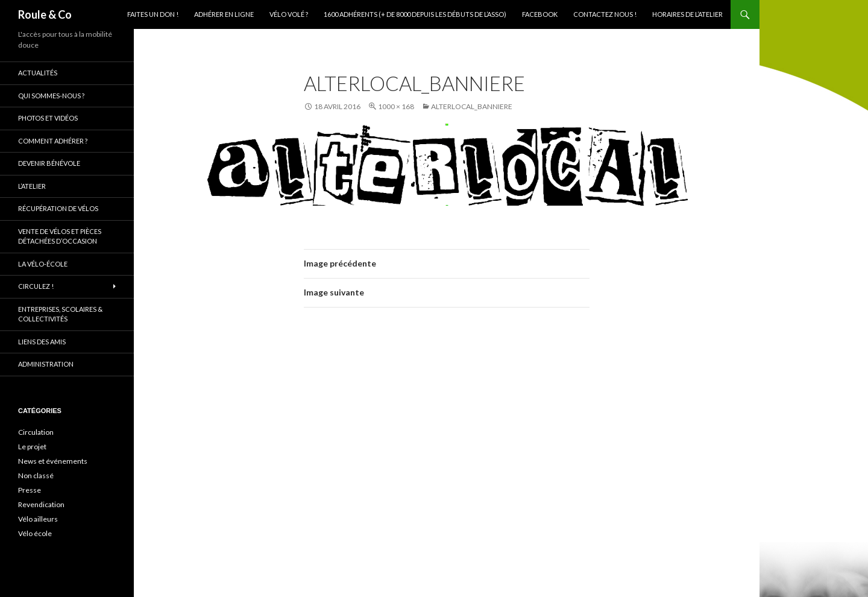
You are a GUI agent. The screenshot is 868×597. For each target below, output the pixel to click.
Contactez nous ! (605, 14)
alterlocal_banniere (472, 106)
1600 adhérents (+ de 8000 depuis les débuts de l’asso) (415, 14)
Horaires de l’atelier (687, 14)
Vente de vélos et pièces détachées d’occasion (60, 236)
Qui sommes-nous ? (51, 96)
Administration (46, 364)
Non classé (36, 475)
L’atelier (32, 186)
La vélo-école (43, 264)
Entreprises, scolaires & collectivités (60, 314)
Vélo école (35, 533)
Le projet (32, 447)
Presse (30, 490)
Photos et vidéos (48, 118)
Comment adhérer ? (53, 141)
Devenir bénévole (49, 163)
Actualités (38, 73)
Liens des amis (42, 342)
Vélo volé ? (289, 14)
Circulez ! (36, 286)
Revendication (41, 504)
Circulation (36, 432)
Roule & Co (45, 14)
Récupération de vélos (58, 208)
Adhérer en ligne (224, 14)
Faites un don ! (153, 14)
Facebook (540, 14)
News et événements (53, 461)
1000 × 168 (396, 106)
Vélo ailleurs (38, 519)
